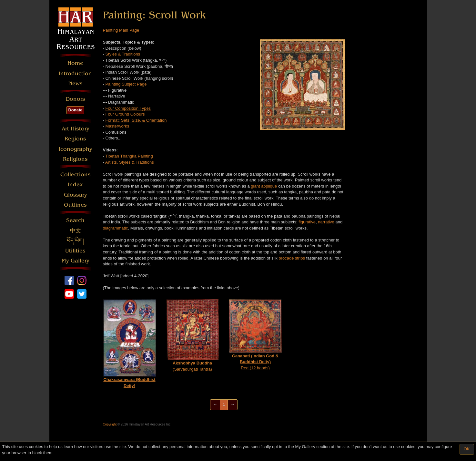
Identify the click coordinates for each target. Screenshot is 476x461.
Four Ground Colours (125, 114)
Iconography (76, 149)
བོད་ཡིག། (75, 241)
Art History (76, 129)
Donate (75, 110)
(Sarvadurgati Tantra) (192, 335)
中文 (76, 231)
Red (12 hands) (255, 335)
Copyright (110, 424)
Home (75, 63)
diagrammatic (116, 228)
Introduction (75, 73)
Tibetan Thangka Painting (129, 156)
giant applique (264, 186)
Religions (75, 159)
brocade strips (292, 258)
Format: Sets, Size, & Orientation (136, 120)
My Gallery (76, 261)
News (76, 83)
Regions (75, 139)
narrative (326, 222)
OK (467, 449)
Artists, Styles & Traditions (130, 162)
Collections (76, 174)
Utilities (75, 251)
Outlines (75, 205)
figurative (307, 222)
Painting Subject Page (126, 84)
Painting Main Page (121, 30)
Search (75, 220)
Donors (76, 99)
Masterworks (117, 126)
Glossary (76, 195)
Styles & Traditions (123, 54)
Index (75, 184)
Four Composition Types (128, 108)
